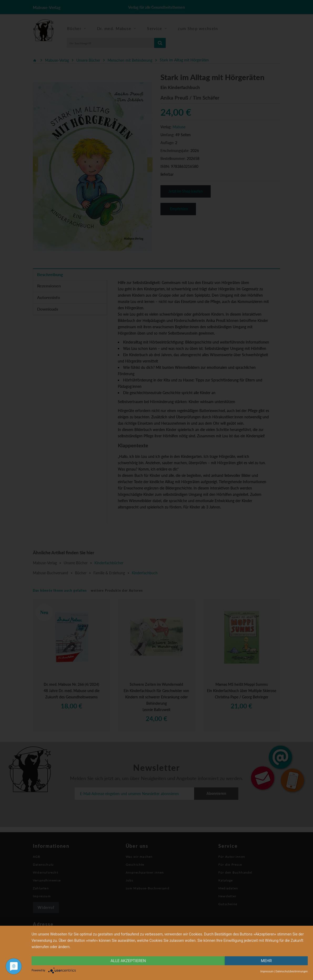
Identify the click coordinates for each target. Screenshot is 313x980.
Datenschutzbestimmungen (292, 971)
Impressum (267, 971)
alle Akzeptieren (128, 961)
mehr (266, 961)
